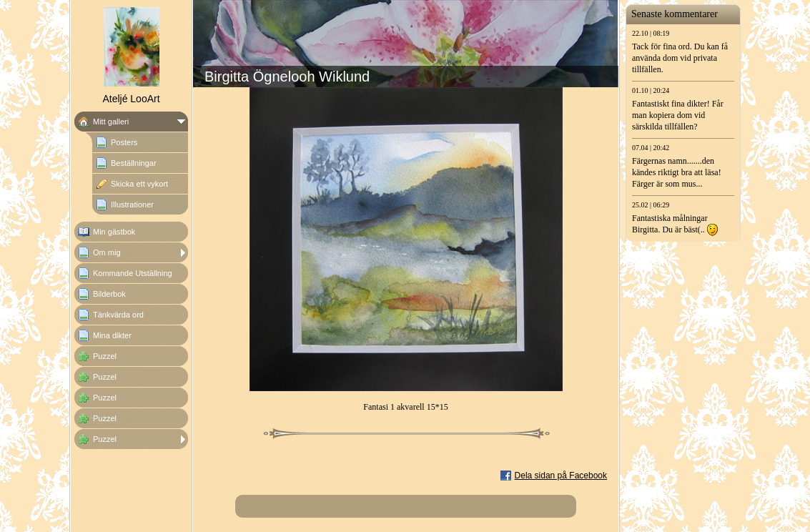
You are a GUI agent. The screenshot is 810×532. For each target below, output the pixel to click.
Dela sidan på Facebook (561, 476)
